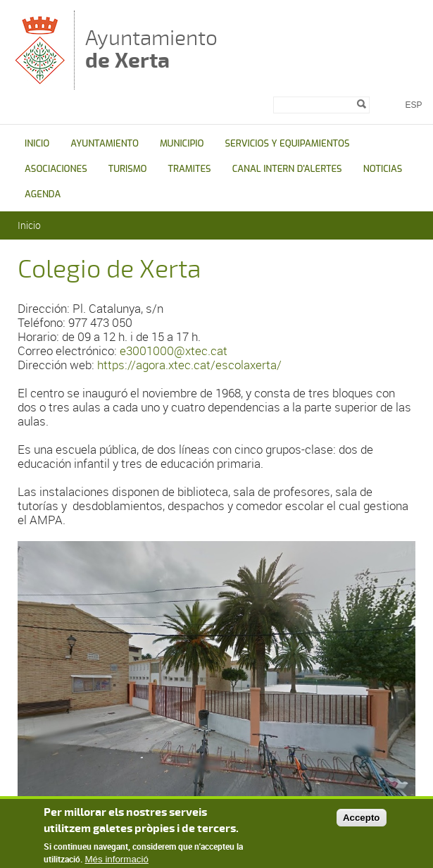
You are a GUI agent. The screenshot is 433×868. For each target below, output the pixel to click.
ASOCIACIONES (56, 169)
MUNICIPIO (182, 143)
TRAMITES (190, 169)
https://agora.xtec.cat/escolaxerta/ (189, 365)
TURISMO (128, 169)
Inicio (29, 225)
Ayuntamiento (151, 49)
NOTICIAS (383, 169)
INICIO (37, 143)
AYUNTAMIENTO (105, 143)
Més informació (117, 860)
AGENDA (43, 194)
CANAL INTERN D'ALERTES (287, 169)
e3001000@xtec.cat (174, 351)
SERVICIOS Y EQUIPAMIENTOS (287, 143)
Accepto (362, 818)
